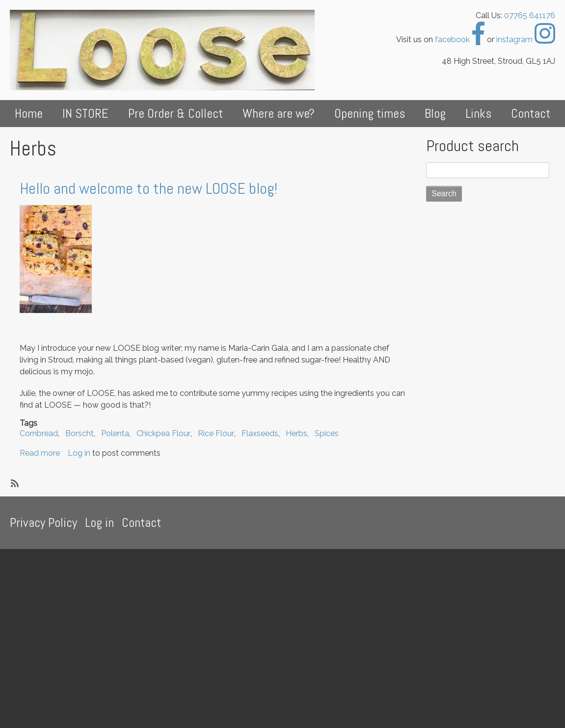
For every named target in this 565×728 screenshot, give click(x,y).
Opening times (370, 114)
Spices (327, 433)
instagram (526, 39)
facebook (460, 39)
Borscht (80, 433)
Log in (79, 453)
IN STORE (85, 114)
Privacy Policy (43, 523)
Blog (435, 114)
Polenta (115, 433)
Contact (531, 114)
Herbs (296, 433)
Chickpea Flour (163, 433)
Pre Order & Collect (175, 114)
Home (29, 114)
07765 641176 (530, 15)
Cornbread (39, 433)
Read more (40, 453)
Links (478, 114)
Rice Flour (216, 433)
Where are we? (279, 114)
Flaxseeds (260, 433)
